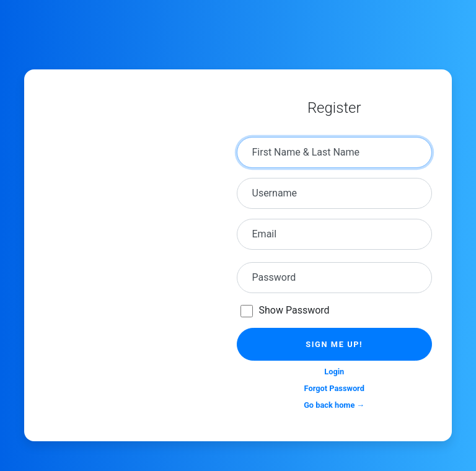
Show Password (294, 310)
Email (265, 234)
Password (274, 277)
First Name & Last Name (306, 152)
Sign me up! (334, 344)
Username (275, 193)
